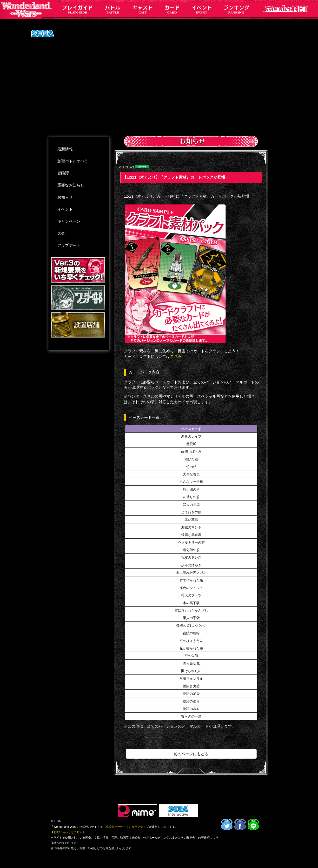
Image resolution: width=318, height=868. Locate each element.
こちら (176, 357)
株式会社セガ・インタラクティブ (127, 827)
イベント (65, 209)
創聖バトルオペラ (73, 161)
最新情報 (65, 149)
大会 (61, 233)
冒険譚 (63, 173)
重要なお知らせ (71, 185)
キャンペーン (69, 221)
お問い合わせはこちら (68, 832)
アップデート (69, 245)
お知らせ (65, 197)
